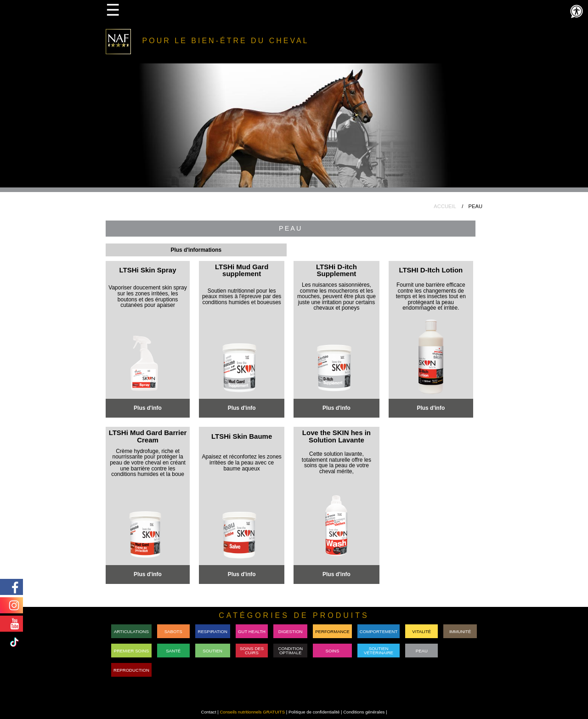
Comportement (379, 631)
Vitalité (421, 631)
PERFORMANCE (332, 631)
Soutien (212, 651)
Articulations (131, 631)
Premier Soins (131, 651)
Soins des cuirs (252, 651)
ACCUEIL (445, 206)
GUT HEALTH (252, 631)
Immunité (460, 631)
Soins (333, 651)
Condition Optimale (290, 651)
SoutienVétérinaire (379, 651)
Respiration (213, 631)
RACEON (460, 651)
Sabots (173, 631)
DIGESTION (291, 631)
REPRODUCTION (131, 670)
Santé (173, 651)
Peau (422, 651)
